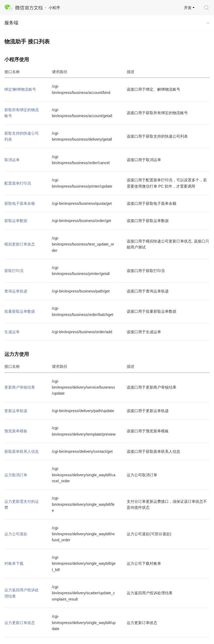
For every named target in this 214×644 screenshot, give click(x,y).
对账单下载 (14, 563)
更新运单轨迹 (16, 411)
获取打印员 (14, 271)
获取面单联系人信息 (22, 451)
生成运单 (12, 332)
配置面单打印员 (18, 183)
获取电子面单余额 (20, 203)
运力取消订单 (16, 475)
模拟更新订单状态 (20, 244)
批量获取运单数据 (20, 311)
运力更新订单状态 (20, 623)
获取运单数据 (16, 221)
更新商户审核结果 (20, 387)
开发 (188, 8)
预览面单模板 (16, 431)
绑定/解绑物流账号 (20, 89)
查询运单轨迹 (16, 291)
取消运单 (12, 160)
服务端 (11, 23)
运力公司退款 (16, 534)
